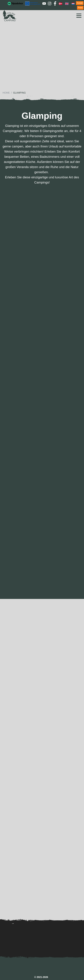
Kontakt (80, 3)
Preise (80, 8)
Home (6, 93)
